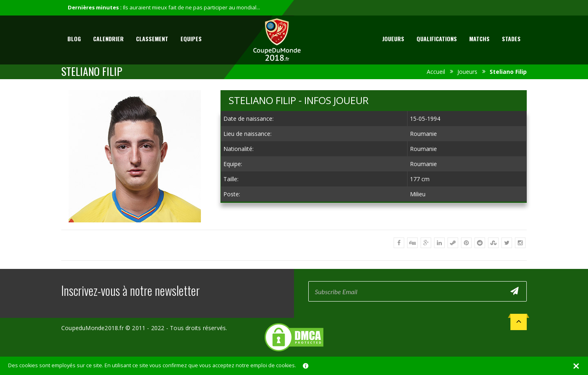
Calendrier (108, 39)
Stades (511, 39)
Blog (74, 39)
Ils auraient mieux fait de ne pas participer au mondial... (192, 7)
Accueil (436, 72)
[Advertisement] (374, 216)
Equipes (191, 39)
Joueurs (393, 39)
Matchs (479, 39)
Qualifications (437, 39)
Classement (152, 39)
